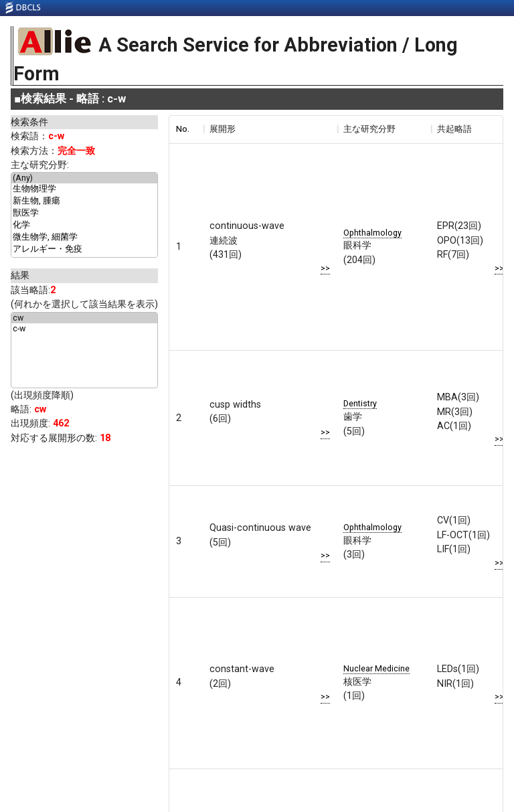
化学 (84, 226)
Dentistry (360, 403)
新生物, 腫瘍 (84, 201)
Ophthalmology (372, 233)
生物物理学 (84, 189)
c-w (84, 329)
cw (84, 318)
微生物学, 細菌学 (84, 238)
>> (325, 268)
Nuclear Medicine (376, 668)
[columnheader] (186, 129)
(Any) (84, 178)
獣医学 (84, 214)
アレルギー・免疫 (84, 250)
